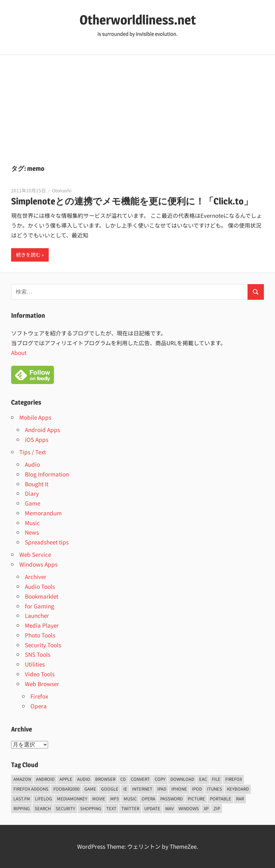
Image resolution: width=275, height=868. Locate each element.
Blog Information (47, 474)
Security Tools (43, 645)
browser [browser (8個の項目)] (105, 779)
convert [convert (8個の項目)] (140, 779)
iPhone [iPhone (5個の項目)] (179, 789)
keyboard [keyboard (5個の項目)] (238, 789)
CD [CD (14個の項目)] (123, 779)
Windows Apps (38, 564)
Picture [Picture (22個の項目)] (196, 799)
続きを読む (28, 255)
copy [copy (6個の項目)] (160, 779)
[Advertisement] (137, 104)
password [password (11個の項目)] (172, 799)
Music (32, 523)
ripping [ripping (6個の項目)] (22, 808)
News (32, 532)
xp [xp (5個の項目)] (206, 808)
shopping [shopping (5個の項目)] (91, 808)
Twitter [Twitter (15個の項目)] (130, 808)
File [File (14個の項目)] (216, 779)
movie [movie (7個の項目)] (99, 799)
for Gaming (40, 606)
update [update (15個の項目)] (152, 808)
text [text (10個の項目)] (111, 808)
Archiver (36, 577)
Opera (39, 706)
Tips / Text (33, 452)
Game (33, 503)
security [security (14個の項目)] (65, 808)
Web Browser (42, 684)
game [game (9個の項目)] (90, 789)
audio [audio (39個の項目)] (84, 779)
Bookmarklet (42, 596)
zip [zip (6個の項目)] (217, 808)
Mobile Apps (35, 417)
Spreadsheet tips (47, 542)
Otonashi (62, 190)
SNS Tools (38, 654)
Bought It (37, 484)
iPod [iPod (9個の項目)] (197, 789)
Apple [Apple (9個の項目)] (66, 779)
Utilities (35, 664)
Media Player (42, 625)
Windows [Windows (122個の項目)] (189, 808)
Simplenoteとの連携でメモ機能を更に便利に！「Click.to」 (132, 201)
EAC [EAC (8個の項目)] (203, 779)
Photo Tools (40, 635)
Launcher (37, 615)
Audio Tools (40, 586)
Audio (32, 464)
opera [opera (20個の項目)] (148, 799)
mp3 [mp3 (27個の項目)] (114, 799)
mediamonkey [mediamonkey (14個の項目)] (72, 799)
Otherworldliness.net (138, 20)
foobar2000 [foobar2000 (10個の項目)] (66, 789)
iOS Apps (37, 439)
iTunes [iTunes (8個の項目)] (215, 789)
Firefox (39, 696)
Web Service (35, 554)
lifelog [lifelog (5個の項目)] (43, 799)
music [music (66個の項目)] (130, 799)
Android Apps (43, 430)
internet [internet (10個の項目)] (142, 789)
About (19, 353)
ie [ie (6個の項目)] (125, 789)
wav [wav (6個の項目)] (169, 808)
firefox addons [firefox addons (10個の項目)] (31, 789)
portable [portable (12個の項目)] (221, 799)
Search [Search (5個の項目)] (43, 808)
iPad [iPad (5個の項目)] (162, 789)
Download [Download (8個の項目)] (182, 779)
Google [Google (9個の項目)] (110, 789)
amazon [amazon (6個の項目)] (22, 779)
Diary (32, 493)
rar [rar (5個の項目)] (240, 799)
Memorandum (43, 513)
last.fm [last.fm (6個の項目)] (22, 799)
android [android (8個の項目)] (45, 779)
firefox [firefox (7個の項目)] (234, 779)
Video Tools (40, 674)
